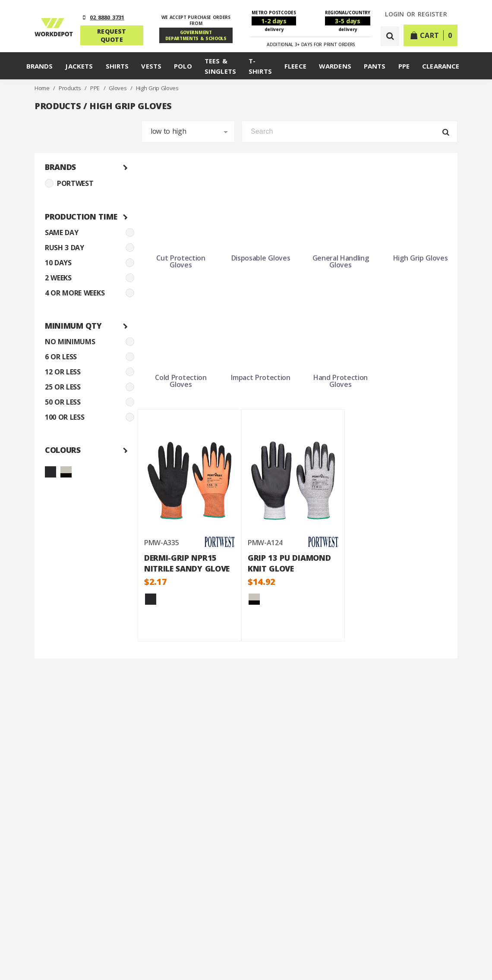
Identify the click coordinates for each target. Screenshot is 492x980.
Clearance (441, 66)
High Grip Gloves (157, 88)
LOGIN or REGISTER (416, 14)
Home (43, 88)
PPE (404, 66)
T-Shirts (260, 66)
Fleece (295, 66)
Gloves (118, 88)
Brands (40, 66)
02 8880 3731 (107, 17)
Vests (151, 66)
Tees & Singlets (220, 66)
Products (71, 88)
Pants (375, 66)
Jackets (79, 66)
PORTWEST (69, 183)
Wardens (335, 66)
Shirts (117, 66)
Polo (183, 66)
